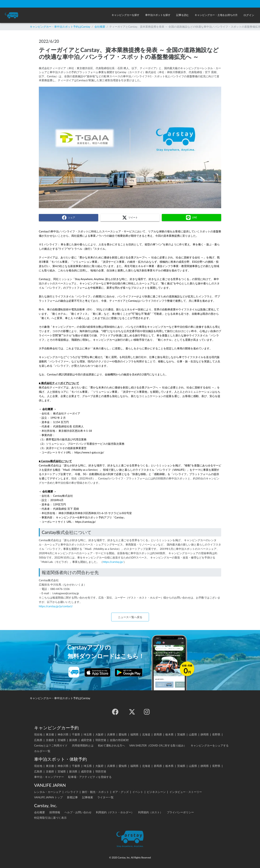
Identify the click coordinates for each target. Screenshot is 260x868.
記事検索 (88, 797)
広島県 (38, 740)
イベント (138, 792)
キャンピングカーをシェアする (210, 745)
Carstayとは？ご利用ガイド (51, 745)
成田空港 (86, 740)
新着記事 (72, 797)
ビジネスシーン (156, 792)
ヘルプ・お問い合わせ (78, 812)
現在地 (38, 734)
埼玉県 (88, 734)
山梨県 (193, 734)
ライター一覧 (105, 797)
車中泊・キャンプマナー (49, 777)
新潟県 (73, 740)
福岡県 (134, 734)
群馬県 (158, 734)
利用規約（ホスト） (150, 812)
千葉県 (76, 734)
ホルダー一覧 (42, 751)
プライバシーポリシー (180, 812)
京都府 (50, 740)
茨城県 (181, 734)
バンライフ (72, 792)
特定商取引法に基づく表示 (50, 818)
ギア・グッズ (121, 792)
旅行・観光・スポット (96, 792)
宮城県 (62, 740)
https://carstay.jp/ (113, 562)
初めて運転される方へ (111, 745)
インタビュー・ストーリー (186, 792)
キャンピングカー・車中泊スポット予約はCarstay (60, 27)
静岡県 (205, 734)
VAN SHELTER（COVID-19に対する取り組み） (158, 745)
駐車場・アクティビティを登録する (90, 777)
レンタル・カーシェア (48, 792)
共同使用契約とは (83, 745)
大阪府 (99, 734)
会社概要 (100, 27)
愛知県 (123, 734)
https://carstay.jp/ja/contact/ (56, 606)
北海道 (146, 734)
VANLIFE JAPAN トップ (48, 797)
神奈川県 (63, 734)
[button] (125, 15)
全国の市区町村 (119, 740)
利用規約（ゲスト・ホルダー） (115, 812)
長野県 (216, 734)
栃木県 (169, 734)
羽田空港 (101, 740)
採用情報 (55, 812)
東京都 (50, 734)
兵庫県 (111, 734)
